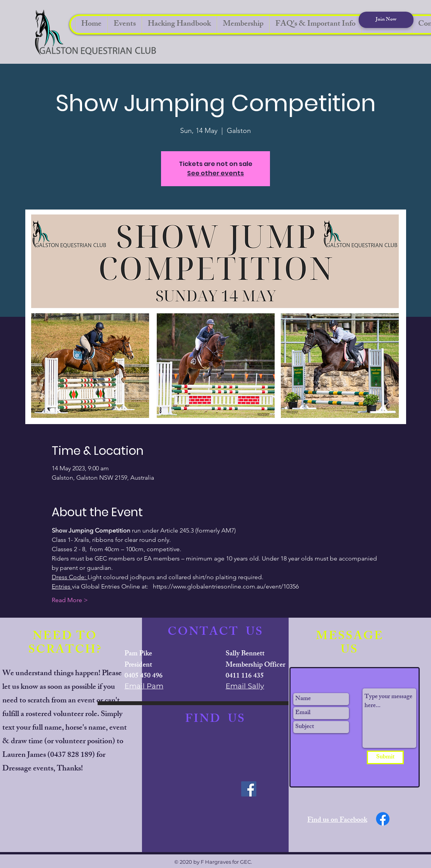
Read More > (70, 600)
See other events (215, 173)
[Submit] (385, 757)
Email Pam (144, 686)
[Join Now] (386, 20)
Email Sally (245, 686)
